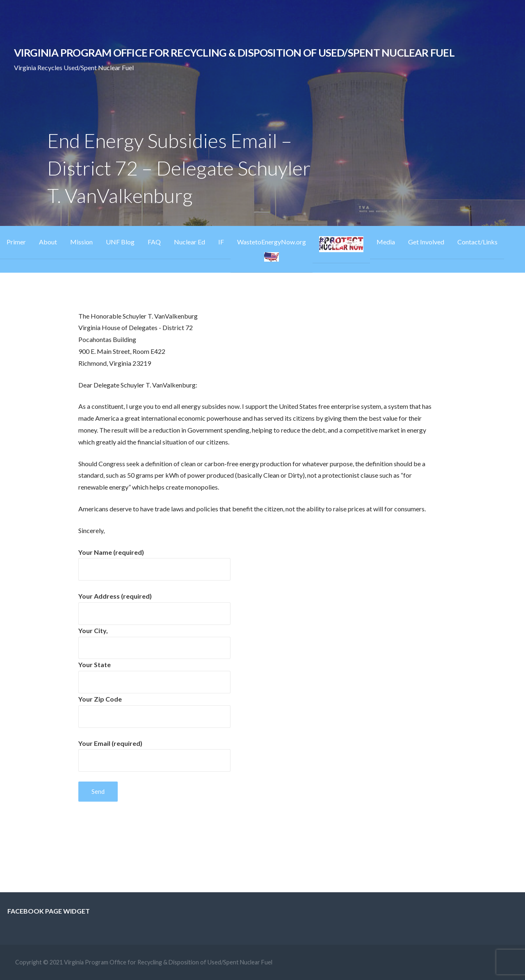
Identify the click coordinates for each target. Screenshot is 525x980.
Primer (16, 242)
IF (221, 242)
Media (386, 242)
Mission (81, 242)
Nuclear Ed (189, 242)
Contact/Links (477, 242)
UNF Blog (120, 242)
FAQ (154, 242)
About (48, 242)
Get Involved (426, 242)
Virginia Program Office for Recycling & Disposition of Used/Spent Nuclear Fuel (234, 52)
